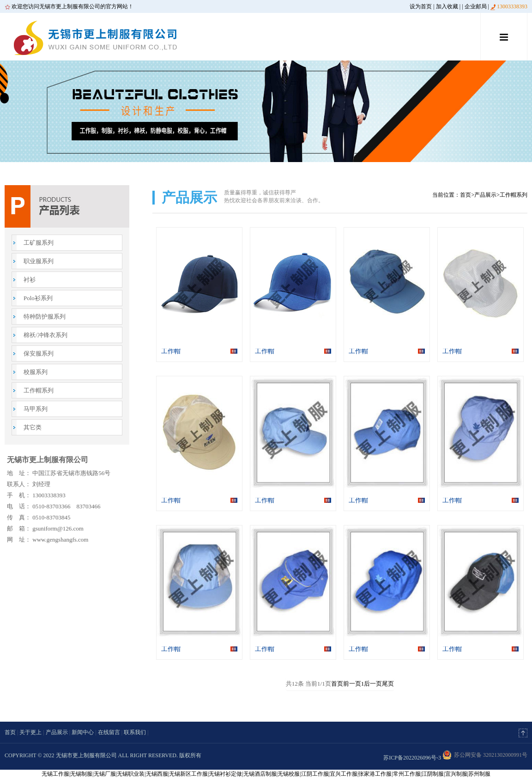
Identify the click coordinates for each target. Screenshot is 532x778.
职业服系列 (39, 261)
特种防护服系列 (45, 317)
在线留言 (109, 732)
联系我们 (135, 732)
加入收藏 (447, 6)
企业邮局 (476, 6)
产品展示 (485, 195)
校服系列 (36, 372)
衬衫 (30, 280)
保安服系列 (39, 353)
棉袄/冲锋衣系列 (45, 335)
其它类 (33, 427)
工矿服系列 (39, 243)
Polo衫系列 (38, 298)
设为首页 (421, 6)
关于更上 (30, 732)
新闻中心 (83, 732)
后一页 (373, 684)
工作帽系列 (39, 390)
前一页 (352, 684)
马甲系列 (36, 409)
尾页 (388, 684)
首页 (465, 195)
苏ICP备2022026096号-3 (412, 758)
